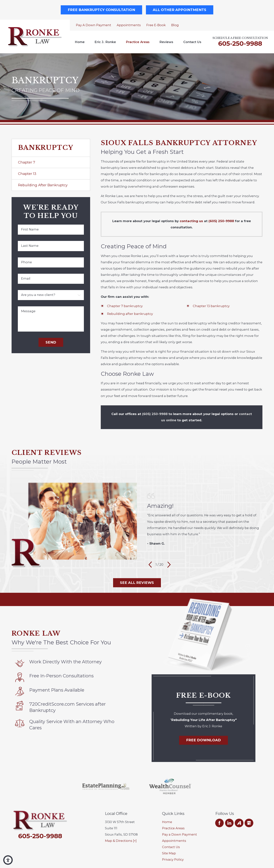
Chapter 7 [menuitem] (27, 162)
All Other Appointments (180, 10)
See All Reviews (137, 583)
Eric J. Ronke (105, 42)
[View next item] (169, 565)
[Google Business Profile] (249, 823)
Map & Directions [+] (121, 841)
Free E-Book (156, 25)
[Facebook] (219, 823)
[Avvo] (239, 823)
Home (80, 42)
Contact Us (192, 42)
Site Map (169, 853)
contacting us (191, 221)
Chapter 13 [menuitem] (27, 174)
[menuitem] (80, 42)
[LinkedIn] (229, 823)
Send (51, 342)
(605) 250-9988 (221, 221)
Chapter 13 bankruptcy (211, 306)
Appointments (129, 25)
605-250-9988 (240, 43)
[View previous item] (150, 565)
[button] (8, 860)
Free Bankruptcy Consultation (101, 10)
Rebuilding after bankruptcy (130, 314)
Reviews (166, 42)
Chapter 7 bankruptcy (125, 306)
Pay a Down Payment (94, 25)
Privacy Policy (173, 859)
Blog (175, 25)
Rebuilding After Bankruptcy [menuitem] (43, 185)
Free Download (204, 740)
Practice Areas (138, 42)
